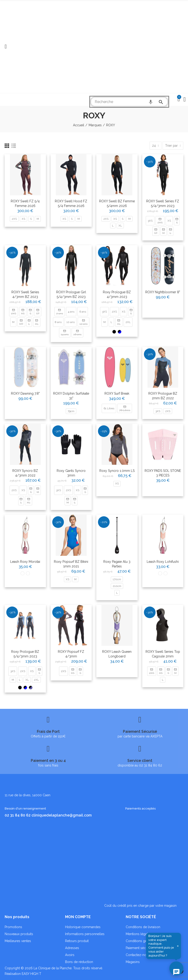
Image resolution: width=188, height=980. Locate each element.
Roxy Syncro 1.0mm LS (117, 471)
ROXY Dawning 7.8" (25, 393)
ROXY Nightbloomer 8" (163, 292)
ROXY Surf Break (117, 393)
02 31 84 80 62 (18, 815)
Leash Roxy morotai (25, 562)
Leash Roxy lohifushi (163, 562)
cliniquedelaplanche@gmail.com (62, 815)
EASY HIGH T (31, 974)
